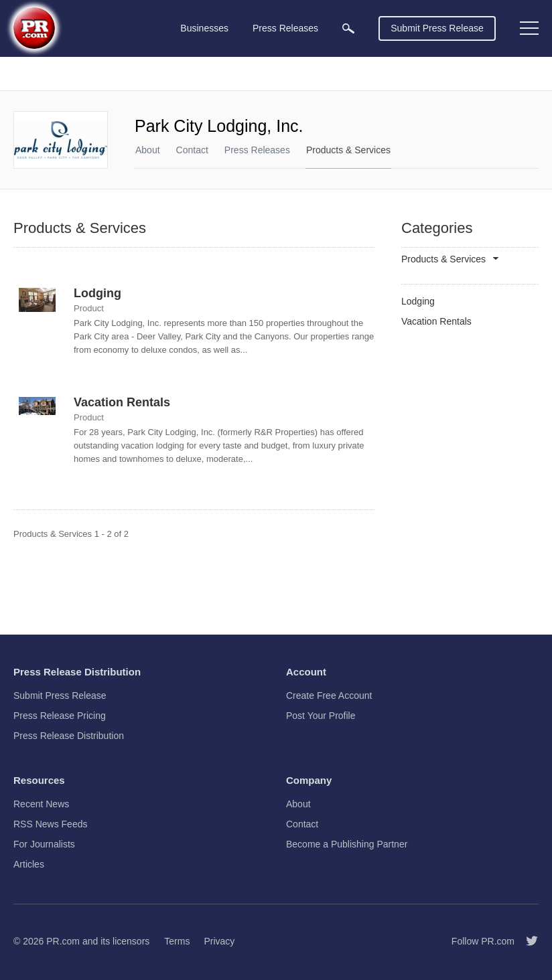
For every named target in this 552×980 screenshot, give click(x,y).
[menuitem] (348, 28)
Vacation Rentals (122, 402)
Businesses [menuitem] (204, 28)
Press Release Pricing (60, 716)
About (148, 150)
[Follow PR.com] (527, 941)
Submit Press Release (437, 28)
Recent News (41, 804)
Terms (177, 941)
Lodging (97, 293)
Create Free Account (329, 696)
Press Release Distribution (69, 736)
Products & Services (348, 150)
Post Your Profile (321, 716)
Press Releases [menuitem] (285, 28)
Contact (192, 150)
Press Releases (257, 150)
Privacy (219, 941)
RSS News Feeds (50, 824)
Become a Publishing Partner (347, 844)
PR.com (63, 941)
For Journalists (44, 844)
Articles (29, 864)
